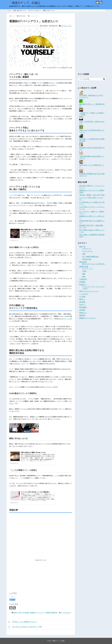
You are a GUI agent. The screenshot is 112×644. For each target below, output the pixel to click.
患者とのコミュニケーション (89, 291)
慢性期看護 (83, 307)
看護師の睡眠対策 (52, 613)
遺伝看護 (82, 302)
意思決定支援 (87, 259)
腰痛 (84, 277)
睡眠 (84, 274)
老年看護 (82, 310)
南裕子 (16, 613)
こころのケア (84, 294)
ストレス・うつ (66, 26)
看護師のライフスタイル (87, 318)
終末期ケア (83, 285)
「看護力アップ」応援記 (25, 3)
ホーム (9, 10)
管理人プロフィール (49, 10)
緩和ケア (82, 299)
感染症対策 (83, 262)
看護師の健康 (84, 267)
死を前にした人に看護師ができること (23, 622)
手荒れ (84, 271)
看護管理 (82, 315)
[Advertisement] (41, 537)
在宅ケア (82, 305)
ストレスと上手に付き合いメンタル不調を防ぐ (35, 492)
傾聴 (84, 254)
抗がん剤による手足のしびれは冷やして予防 (25, 627)
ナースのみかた (66, 613)
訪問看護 (82, 282)
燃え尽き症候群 (24, 613)
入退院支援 (83, 279)
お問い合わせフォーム (20, 10)
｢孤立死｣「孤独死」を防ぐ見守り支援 (92, 195)
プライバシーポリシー (34, 10)
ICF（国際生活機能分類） (91, 257)
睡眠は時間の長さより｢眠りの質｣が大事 (33, 230)
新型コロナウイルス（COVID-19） (94, 264)
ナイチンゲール (87, 251)
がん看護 (82, 297)
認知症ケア (83, 313)
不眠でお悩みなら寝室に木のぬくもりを (33, 452)
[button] (38, 47)
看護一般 (82, 247)
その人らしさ (87, 249)
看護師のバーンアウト (37, 613)
